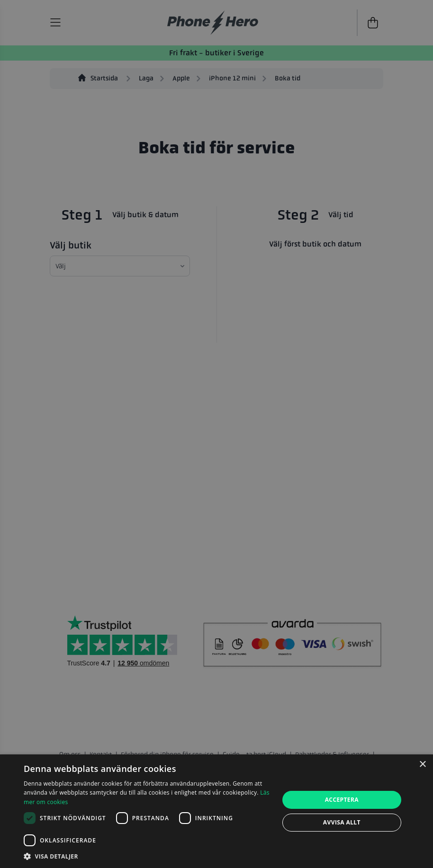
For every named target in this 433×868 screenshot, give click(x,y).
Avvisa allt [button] (342, 822)
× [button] (422, 765)
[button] (148, 856)
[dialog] (216, 811)
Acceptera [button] (342, 800)
